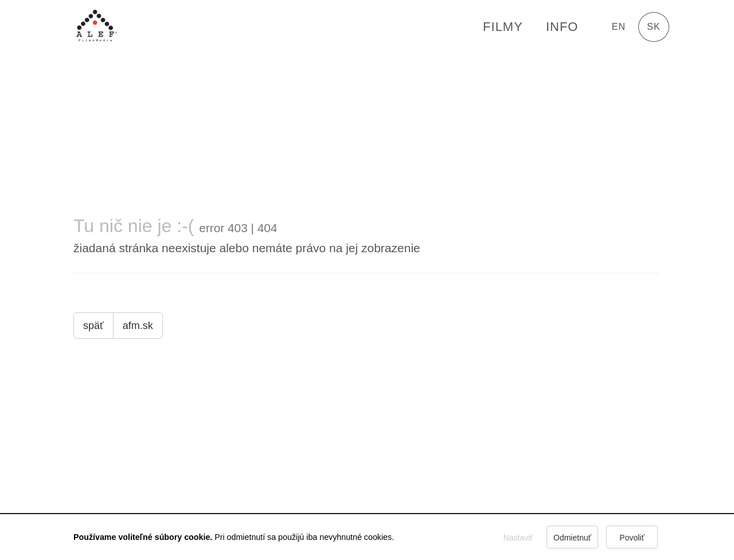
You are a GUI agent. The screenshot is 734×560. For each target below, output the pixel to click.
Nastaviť (518, 538)
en (619, 27)
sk (653, 27)
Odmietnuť (572, 538)
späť (93, 326)
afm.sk (138, 326)
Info (562, 27)
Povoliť (632, 538)
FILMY (503, 27)
